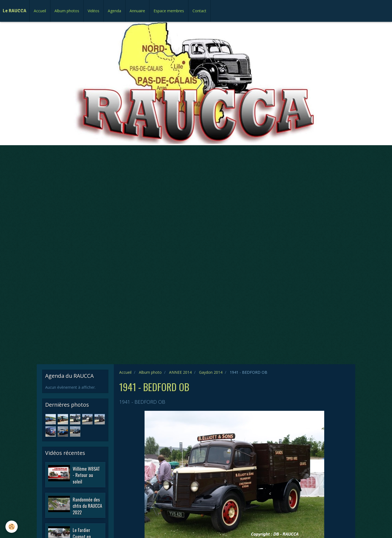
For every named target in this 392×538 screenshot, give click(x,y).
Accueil (40, 11)
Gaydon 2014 (211, 372)
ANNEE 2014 (180, 372)
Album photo (150, 372)
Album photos (67, 11)
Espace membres (169, 11)
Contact (199, 11)
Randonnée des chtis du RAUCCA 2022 (87, 506)
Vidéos (94, 11)
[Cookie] (12, 527)
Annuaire (137, 11)
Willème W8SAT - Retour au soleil (86, 475)
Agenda (114, 11)
